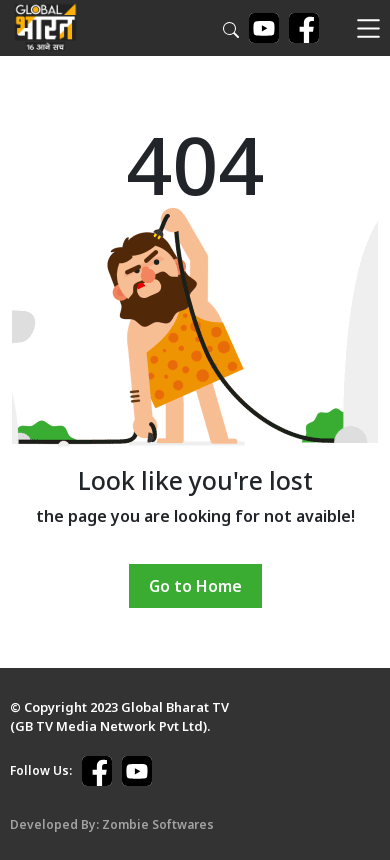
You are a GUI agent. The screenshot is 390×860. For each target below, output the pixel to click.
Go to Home (195, 586)
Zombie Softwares (158, 824)
